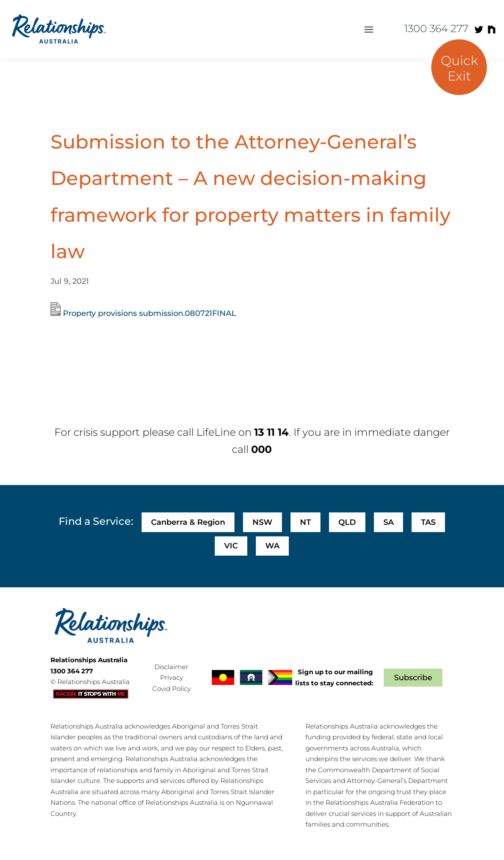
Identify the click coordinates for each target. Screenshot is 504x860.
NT (305, 522)
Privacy (172, 677)
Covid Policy (172, 689)
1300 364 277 (436, 28)
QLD (347, 522)
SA (388, 522)
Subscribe (413, 678)
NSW (262, 522)
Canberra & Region (188, 522)
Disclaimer (171, 667)
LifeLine (216, 432)
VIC (231, 546)
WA (272, 546)
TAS (428, 522)
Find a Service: (96, 521)
